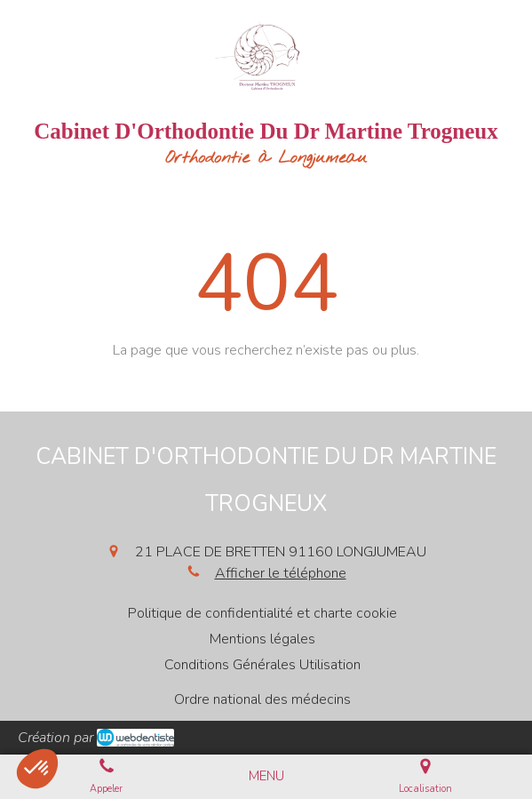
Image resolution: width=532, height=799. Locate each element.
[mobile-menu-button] (266, 776)
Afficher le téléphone (281, 573)
